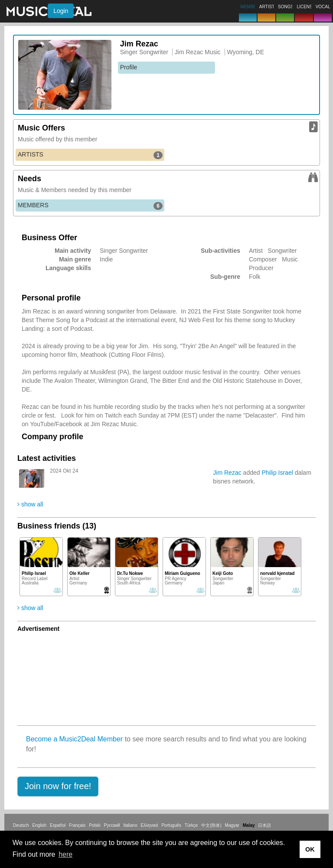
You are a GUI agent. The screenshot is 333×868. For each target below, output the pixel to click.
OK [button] (310, 849)
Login (61, 11)
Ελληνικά (150, 825)
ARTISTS (90, 155)
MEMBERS (90, 206)
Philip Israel (277, 473)
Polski (95, 825)
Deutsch (21, 825)
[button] (58, 786)
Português (171, 825)
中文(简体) (211, 825)
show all (30, 504)
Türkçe (191, 825)
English (39, 825)
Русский (112, 825)
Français (77, 825)
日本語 (264, 825)
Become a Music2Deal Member (74, 739)
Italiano (130, 825)
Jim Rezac (227, 473)
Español (58, 825)
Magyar (232, 825)
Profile (129, 67)
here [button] (65, 854)
